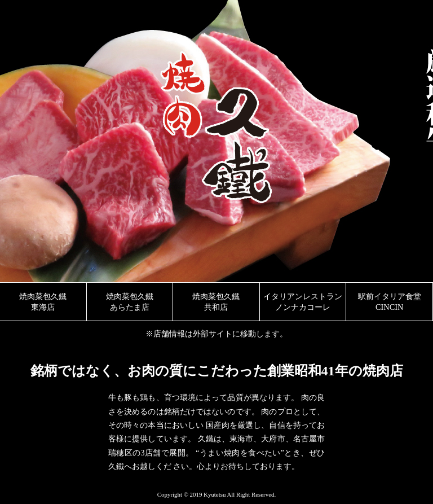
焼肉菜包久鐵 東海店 (43, 302)
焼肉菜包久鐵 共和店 (216, 302)
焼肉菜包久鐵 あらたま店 (130, 302)
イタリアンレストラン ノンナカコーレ (303, 302)
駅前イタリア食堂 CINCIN (390, 302)
